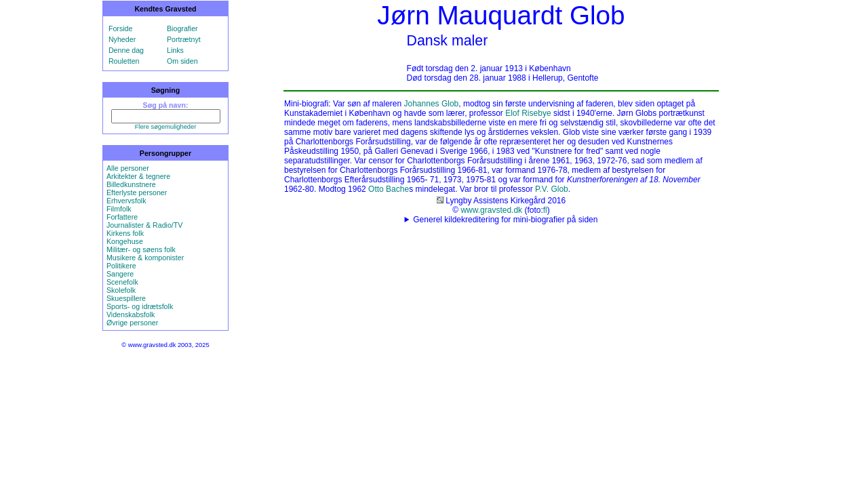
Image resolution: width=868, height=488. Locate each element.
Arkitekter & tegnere (138, 176)
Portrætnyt (184, 39)
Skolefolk (121, 290)
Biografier (182, 28)
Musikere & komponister (145, 258)
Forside (121, 28)
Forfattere (122, 217)
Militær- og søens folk (141, 249)
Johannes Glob (432, 104)
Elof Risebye (528, 113)
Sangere (120, 274)
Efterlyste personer (137, 192)
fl (545, 210)
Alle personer (128, 168)
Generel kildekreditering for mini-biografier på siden (505, 220)
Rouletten (124, 61)
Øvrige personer (132, 323)
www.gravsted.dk (491, 210)
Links (175, 50)
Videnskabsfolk (131, 314)
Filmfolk (119, 209)
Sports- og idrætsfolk (140, 306)
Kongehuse (125, 241)
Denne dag (126, 50)
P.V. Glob (552, 189)
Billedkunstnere (131, 184)
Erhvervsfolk (126, 201)
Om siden (182, 61)
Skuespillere (126, 298)
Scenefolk (122, 282)
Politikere (121, 266)
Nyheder (122, 39)
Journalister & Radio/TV (145, 225)
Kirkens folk (125, 233)
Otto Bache (389, 189)
